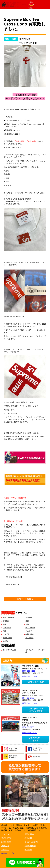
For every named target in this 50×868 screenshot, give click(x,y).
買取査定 (5, 850)
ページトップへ (8, 853)
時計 (4, 631)
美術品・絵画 (8, 638)
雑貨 (27, 621)
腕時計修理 (6, 842)
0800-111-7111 (29, 671)
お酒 (27, 624)
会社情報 (28, 850)
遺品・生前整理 (8, 618)
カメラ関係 (29, 638)
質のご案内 (6, 838)
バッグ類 (6, 634)
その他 (5, 641)
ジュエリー (29, 631)
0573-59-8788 (28, 727)
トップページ (7, 834)
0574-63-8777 (28, 698)
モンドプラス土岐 (9, 650)
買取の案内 (29, 834)
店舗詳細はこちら (30, 676)
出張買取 (29, 618)
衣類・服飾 (29, 634)
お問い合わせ (30, 846)
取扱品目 (28, 838)
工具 (4, 624)
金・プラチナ (30, 628)
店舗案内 (5, 846)
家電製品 (6, 621)
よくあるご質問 (31, 842)
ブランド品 (7, 628)
